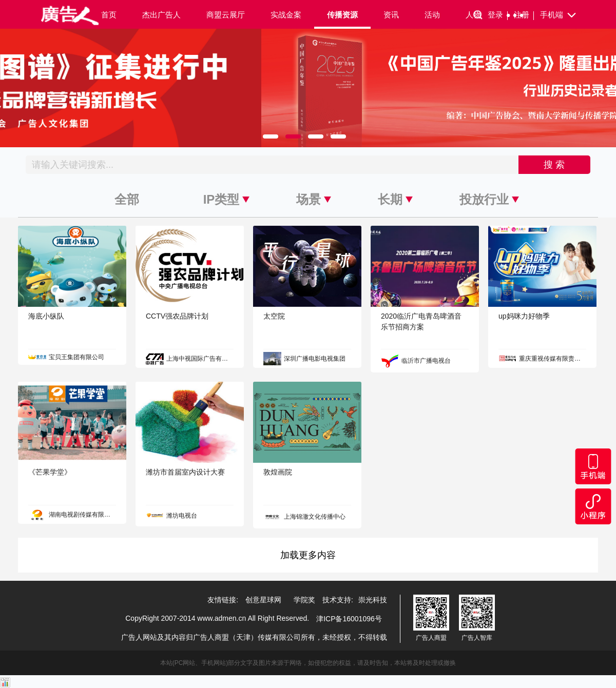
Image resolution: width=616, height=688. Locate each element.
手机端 (559, 15)
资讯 (391, 15)
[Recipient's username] (272, 165)
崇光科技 (373, 600)
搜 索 (554, 165)
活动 (432, 15)
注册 (524, 15)
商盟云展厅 (226, 15)
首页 (109, 15)
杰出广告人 (161, 15)
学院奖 (304, 600)
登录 (498, 15)
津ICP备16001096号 (349, 619)
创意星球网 (263, 600)
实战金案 (286, 15)
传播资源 (342, 15)
